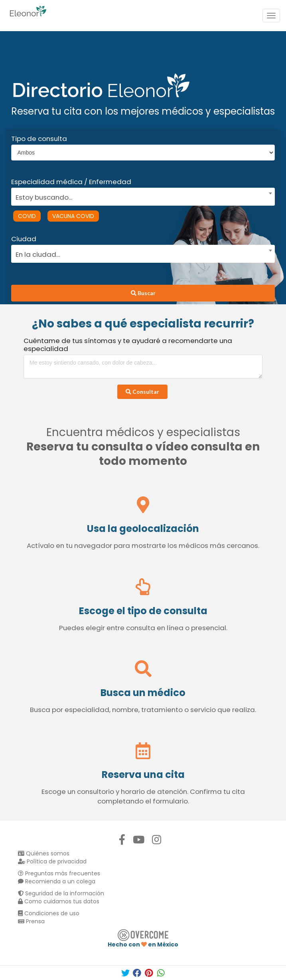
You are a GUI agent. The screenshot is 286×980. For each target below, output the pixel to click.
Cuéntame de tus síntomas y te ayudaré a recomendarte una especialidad (128, 345)
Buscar (143, 293)
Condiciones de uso (49, 913)
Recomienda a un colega (57, 881)
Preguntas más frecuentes (59, 873)
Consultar (142, 392)
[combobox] (140, 195)
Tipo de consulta (39, 139)
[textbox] (140, 196)
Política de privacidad (52, 861)
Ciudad (24, 239)
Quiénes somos (44, 853)
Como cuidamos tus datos (59, 901)
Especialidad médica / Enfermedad (71, 182)
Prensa (31, 921)
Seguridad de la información (61, 893)
